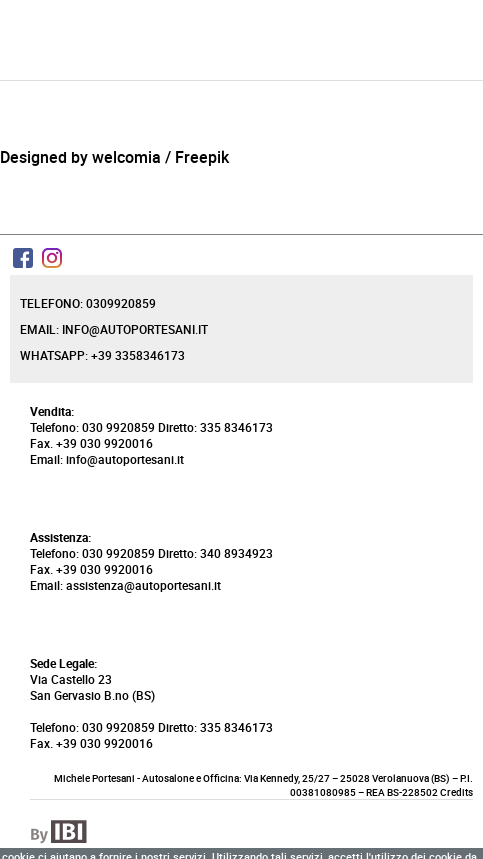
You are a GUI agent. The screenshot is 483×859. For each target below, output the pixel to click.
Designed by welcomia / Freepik (114, 157)
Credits (456, 792)
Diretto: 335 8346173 (215, 427)
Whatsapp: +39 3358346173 (102, 355)
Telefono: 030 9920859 (92, 427)
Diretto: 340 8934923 (215, 553)
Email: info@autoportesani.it (114, 329)
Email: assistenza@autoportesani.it (125, 585)
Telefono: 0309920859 (88, 303)
